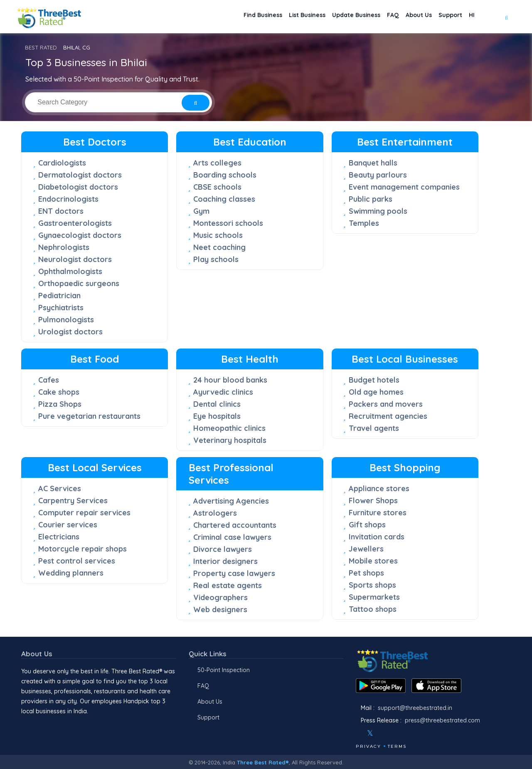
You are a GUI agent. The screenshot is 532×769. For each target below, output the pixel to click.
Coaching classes (224, 199)
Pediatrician (59, 295)
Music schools (218, 235)
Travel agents (374, 428)
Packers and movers (386, 404)
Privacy (368, 746)
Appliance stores (379, 488)
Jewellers (366, 549)
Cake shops (59, 392)
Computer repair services (84, 513)
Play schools (216, 259)
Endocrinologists (68, 199)
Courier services (68, 525)
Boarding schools (225, 175)
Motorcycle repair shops (83, 549)
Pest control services (77, 561)
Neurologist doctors (75, 259)
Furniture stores (378, 513)
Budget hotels (374, 380)
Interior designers (225, 561)
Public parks (371, 199)
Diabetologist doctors (78, 187)
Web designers (220, 610)
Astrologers (215, 513)
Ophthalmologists (70, 271)
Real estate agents (228, 585)
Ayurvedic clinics (223, 392)
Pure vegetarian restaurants (89, 416)
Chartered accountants (235, 525)
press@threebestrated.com (442, 720)
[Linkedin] (406, 733)
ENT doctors (61, 211)
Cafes (49, 380)
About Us (406, 17)
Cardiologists (62, 163)
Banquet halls (373, 163)
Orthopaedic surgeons (79, 283)
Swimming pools (378, 211)
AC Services (60, 488)
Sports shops (372, 585)
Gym (201, 211)
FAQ (376, 17)
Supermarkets (374, 597)
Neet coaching (219, 247)
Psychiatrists (61, 308)
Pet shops (366, 573)
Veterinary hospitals (230, 440)
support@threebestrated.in (415, 708)
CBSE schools (217, 187)
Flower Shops (373, 501)
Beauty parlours (378, 175)
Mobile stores (373, 561)
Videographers (220, 597)
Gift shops (367, 525)
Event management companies (404, 187)
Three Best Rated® (263, 762)
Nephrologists (64, 247)
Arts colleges (217, 163)
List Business (277, 17)
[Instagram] (384, 733)
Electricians (59, 537)
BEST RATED (41, 47)
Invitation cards (377, 537)
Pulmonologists (66, 320)
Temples (364, 223)
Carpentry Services (73, 501)
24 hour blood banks (230, 380)
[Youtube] (395, 733)
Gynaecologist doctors (80, 235)
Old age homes (376, 392)
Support (443, 17)
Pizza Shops (60, 404)
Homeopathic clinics (229, 428)
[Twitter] (370, 733)
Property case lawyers (234, 573)
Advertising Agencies (231, 501)
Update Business (333, 17)
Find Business (226, 17)
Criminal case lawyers (232, 537)
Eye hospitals (217, 416)
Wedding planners (71, 573)
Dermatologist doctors (80, 175)
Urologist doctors (70, 332)
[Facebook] (357, 733)
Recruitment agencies (388, 416)
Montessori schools (228, 223)
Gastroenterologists (75, 223)
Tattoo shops (373, 609)
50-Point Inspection (224, 670)
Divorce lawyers (223, 549)
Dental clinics (217, 404)
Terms (397, 746)
